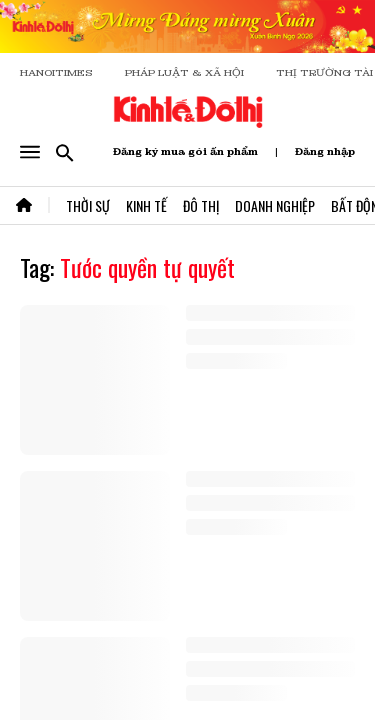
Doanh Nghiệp (275, 205)
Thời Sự (88, 205)
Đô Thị (201, 205)
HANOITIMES (56, 72)
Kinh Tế (146, 205)
